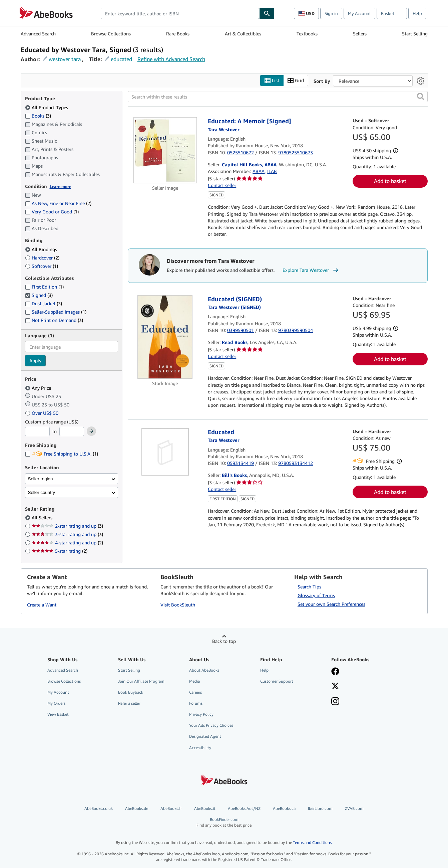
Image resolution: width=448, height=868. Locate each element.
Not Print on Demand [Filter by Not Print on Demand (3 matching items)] (54, 320)
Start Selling (415, 34)
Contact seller (222, 185)
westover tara (65, 59)
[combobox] (180, 13)
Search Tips (309, 587)
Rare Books (178, 34)
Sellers (360, 34)
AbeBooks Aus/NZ (244, 808)
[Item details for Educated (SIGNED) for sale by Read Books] (165, 337)
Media (194, 681)
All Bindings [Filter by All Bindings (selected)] (42, 249)
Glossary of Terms (316, 595)
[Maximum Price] (72, 432)
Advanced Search (38, 34)
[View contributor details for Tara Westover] (224, 129)
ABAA (259, 171)
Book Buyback (131, 692)
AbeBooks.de (137, 808)
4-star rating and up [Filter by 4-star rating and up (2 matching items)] (67, 543)
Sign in (331, 13)
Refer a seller (129, 704)
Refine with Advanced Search (171, 59)
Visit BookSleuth (178, 605)
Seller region (41, 479)
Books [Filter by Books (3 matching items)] (38, 116)
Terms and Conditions (312, 843)
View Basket (58, 715)
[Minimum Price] (37, 432)
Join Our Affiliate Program (141, 681)
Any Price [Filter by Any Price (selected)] (39, 388)
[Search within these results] (278, 97)
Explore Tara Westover (311, 271)
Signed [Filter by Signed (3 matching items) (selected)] (39, 295)
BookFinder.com (224, 822)
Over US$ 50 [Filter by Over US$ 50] (42, 413)
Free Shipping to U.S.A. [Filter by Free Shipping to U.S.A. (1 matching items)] (62, 454)
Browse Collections (111, 34)
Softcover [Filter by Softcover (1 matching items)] (42, 266)
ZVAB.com (354, 808)
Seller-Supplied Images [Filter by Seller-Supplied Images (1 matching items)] (56, 312)
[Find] (267, 13)
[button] (421, 97)
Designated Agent (205, 737)
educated (121, 59)
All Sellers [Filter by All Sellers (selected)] (43, 518)
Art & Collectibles (243, 34)
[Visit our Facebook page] (335, 672)
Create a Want (42, 605)
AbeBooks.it (205, 808)
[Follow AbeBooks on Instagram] (335, 702)
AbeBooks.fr (171, 808)
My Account (359, 13)
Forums (196, 704)
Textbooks (307, 34)
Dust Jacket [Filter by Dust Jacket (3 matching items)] (44, 304)
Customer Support (277, 681)
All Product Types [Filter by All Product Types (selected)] (47, 107)
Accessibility (200, 748)
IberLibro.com (320, 808)
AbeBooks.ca (284, 808)
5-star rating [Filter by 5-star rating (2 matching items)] (60, 551)
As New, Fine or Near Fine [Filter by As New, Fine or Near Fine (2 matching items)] (58, 204)
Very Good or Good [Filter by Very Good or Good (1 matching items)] (52, 212)
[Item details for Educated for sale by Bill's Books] (165, 452)
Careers (195, 692)
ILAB (272, 171)
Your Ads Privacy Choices (211, 726)
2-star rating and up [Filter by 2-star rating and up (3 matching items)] (67, 526)
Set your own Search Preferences (331, 604)
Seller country (42, 492)
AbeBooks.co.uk (99, 808)
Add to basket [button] (390, 181)
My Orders (56, 704)
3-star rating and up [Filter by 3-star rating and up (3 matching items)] (67, 535)
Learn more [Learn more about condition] (60, 187)
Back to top (224, 641)
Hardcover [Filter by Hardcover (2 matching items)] (42, 258)
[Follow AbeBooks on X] (335, 687)
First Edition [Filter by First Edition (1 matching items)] (44, 287)
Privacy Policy (201, 715)
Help (417, 13)
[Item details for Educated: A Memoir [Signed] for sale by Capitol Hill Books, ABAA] (165, 151)
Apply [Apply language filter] (35, 361)
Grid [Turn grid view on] (296, 81)
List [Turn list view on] (272, 81)
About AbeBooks (204, 670)
